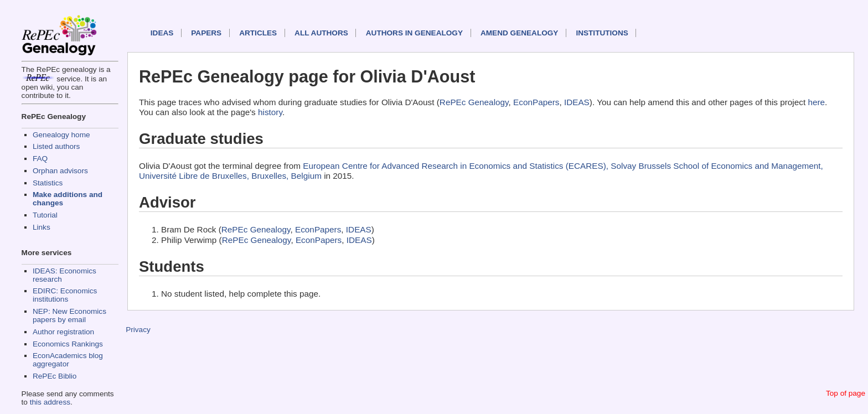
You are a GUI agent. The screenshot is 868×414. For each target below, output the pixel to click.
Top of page (846, 393)
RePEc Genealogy (474, 102)
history (270, 112)
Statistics (48, 183)
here (816, 102)
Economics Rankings (68, 344)
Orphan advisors (60, 171)
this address (50, 402)
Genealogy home (61, 135)
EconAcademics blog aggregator (68, 360)
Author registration (63, 332)
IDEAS (162, 33)
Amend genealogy (519, 33)
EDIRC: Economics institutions (65, 295)
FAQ (40, 159)
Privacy (138, 330)
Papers (206, 33)
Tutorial (45, 215)
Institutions (602, 33)
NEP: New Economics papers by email (69, 315)
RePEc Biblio (55, 376)
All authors (321, 33)
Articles (258, 33)
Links (42, 227)
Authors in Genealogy (414, 33)
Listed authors (56, 146)
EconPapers (536, 102)
